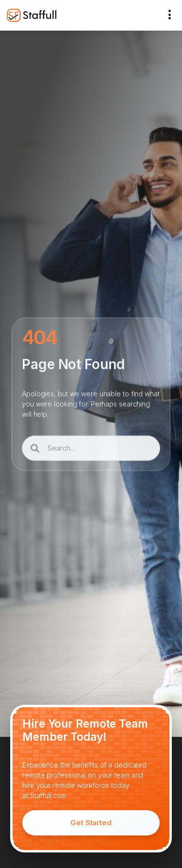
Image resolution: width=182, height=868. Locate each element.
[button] (170, 15)
